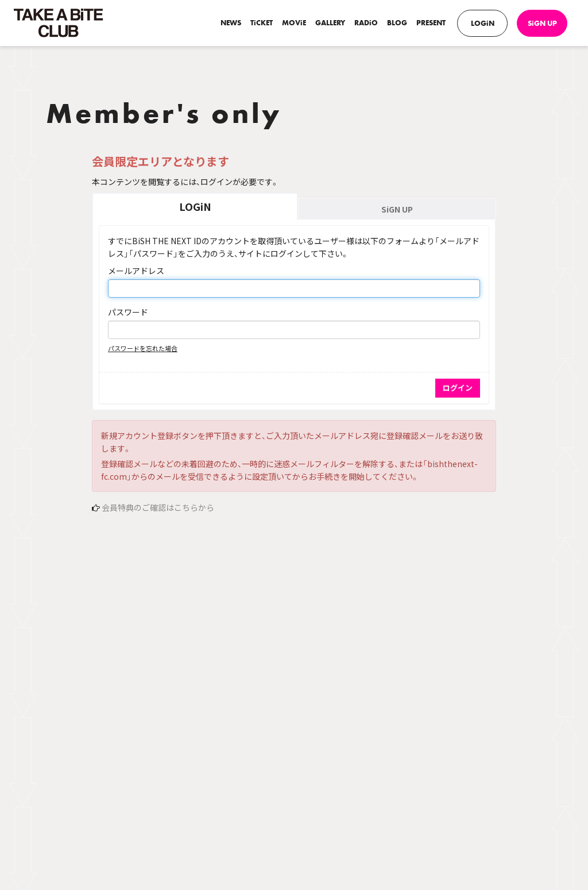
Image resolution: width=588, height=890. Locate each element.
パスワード (128, 312)
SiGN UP (542, 23)
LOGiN (483, 23)
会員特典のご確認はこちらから (158, 507)
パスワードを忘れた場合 (143, 348)
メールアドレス (136, 271)
